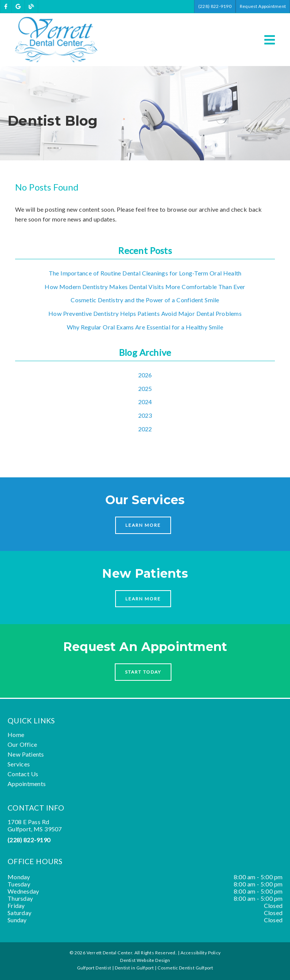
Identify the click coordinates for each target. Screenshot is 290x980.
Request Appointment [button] (263, 6)
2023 (145, 415)
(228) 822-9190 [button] (215, 6)
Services (19, 764)
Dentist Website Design (145, 960)
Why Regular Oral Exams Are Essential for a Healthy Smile (145, 327)
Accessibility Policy (201, 953)
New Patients (26, 754)
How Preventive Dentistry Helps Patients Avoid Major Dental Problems (145, 313)
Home (16, 735)
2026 (145, 375)
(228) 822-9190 (29, 840)
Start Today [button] (143, 672)
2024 (145, 402)
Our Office (22, 744)
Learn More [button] (143, 525)
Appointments (27, 784)
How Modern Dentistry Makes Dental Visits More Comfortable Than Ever (145, 287)
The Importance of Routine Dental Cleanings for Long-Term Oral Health (145, 273)
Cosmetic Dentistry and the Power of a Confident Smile (145, 300)
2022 (145, 429)
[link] (6, 7)
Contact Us (23, 774)
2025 (145, 388)
